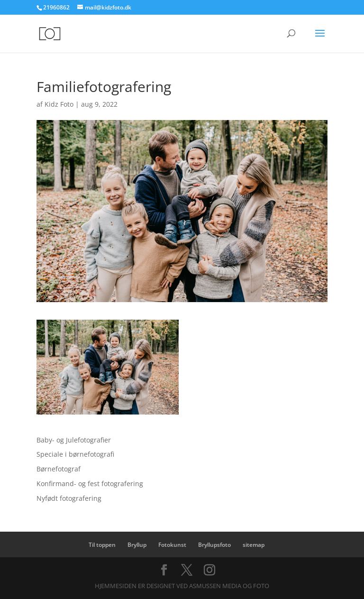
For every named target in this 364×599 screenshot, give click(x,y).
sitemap (254, 545)
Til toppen (102, 545)
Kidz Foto (59, 104)
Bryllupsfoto (214, 545)
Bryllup (137, 545)
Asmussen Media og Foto (229, 586)
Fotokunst (172, 545)
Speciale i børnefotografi (75, 454)
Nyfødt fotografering (69, 498)
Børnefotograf (59, 469)
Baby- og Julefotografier (74, 440)
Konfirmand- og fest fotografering (90, 484)
